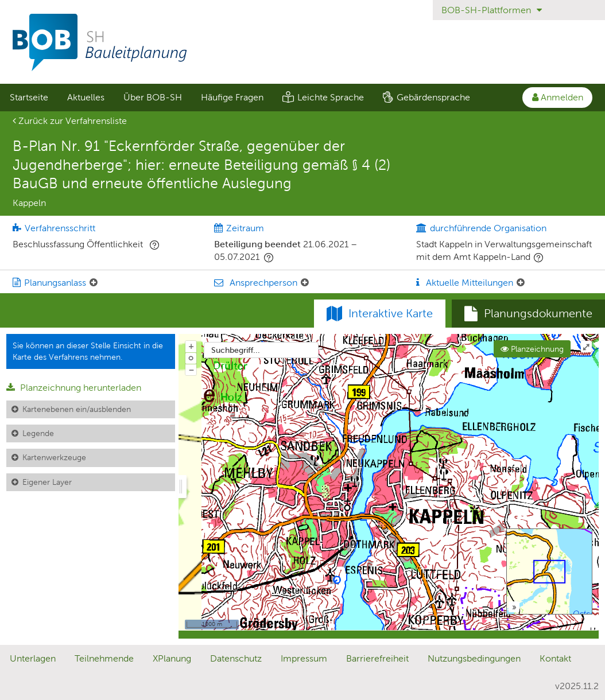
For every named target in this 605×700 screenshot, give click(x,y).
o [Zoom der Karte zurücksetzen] (191, 357)
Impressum (304, 658)
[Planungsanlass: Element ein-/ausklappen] (94, 283)
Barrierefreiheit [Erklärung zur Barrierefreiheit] (377, 658)
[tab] (528, 314)
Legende (38, 433)
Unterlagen (33, 658)
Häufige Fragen (232, 97)
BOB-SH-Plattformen (492, 10)
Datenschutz (236, 658)
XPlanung (172, 658)
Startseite (29, 97)
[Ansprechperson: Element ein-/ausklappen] (305, 283)
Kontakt (555, 658)
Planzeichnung (532, 349)
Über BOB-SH (153, 97)
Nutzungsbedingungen (474, 658)
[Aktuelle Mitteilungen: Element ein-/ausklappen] (521, 283)
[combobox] (261, 350)
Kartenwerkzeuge (54, 457)
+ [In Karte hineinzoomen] (191, 346)
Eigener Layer (47, 482)
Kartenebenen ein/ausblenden (77, 409)
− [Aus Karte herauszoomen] (191, 370)
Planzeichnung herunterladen (74, 388)
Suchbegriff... (236, 350)
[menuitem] (29, 98)
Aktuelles (86, 97)
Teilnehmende (104, 658)
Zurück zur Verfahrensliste (70, 121)
